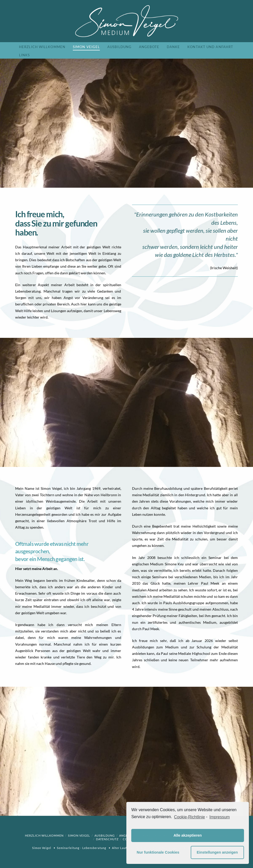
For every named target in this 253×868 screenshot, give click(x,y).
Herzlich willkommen (44, 835)
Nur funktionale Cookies (158, 852)
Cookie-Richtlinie (189, 817)
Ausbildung (105, 835)
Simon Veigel (79, 835)
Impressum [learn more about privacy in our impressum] (220, 817)
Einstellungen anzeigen (217, 852)
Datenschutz (107, 839)
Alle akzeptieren (188, 835)
